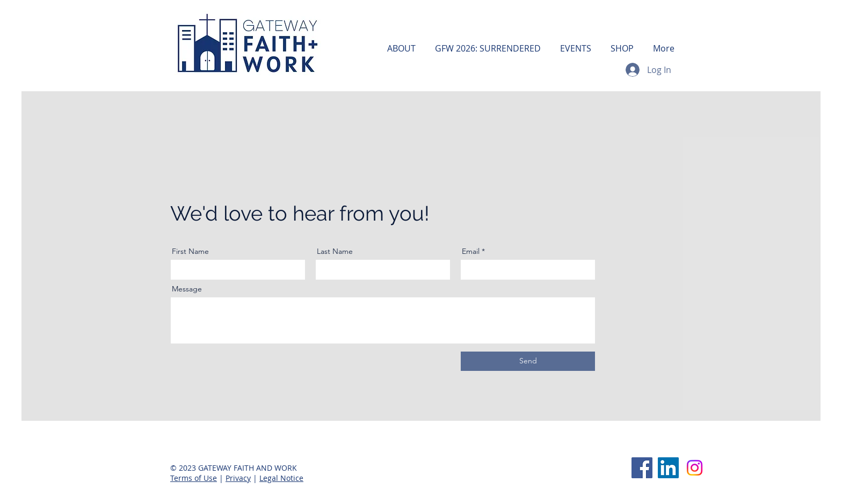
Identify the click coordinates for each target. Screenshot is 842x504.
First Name (190, 251)
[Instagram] (695, 468)
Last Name (335, 251)
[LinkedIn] (668, 468)
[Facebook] (642, 468)
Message (187, 289)
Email (471, 251)
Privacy (238, 478)
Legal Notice (281, 478)
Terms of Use (194, 478)
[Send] (528, 361)
